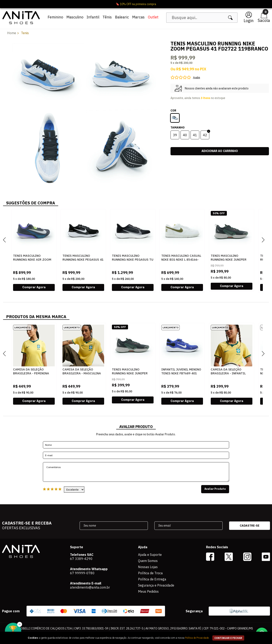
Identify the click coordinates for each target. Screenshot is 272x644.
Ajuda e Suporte (150, 555)
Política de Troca (150, 573)
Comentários (136, 472)
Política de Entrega (152, 579)
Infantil (93, 17)
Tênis (107, 17)
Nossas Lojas (148, 567)
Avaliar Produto (215, 489)
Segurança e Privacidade (156, 585)
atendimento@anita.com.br (90, 587)
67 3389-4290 (81, 559)
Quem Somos (148, 561)
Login (249, 21)
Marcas (138, 17)
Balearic (122, 17)
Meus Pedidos (148, 591)
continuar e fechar (228, 638)
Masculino (75, 17)
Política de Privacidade (197, 638)
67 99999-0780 (82, 573)
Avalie (197, 77)
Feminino (55, 17)
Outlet (153, 17)
